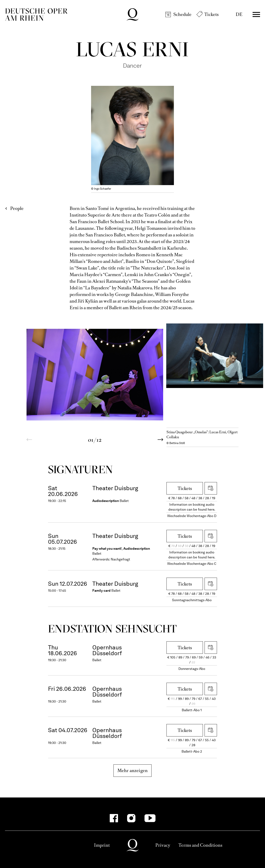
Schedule (182, 14)
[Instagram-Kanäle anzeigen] (131, 818)
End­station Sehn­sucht (112, 629)
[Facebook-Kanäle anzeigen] (114, 818)
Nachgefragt (120, 559)
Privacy (163, 845)
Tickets (211, 14)
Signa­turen (80, 469)
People (17, 208)
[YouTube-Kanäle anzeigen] (150, 818)
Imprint (102, 845)
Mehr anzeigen (133, 770)
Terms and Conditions (200, 845)
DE (239, 14)
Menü (256, 14)
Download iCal (211, 488)
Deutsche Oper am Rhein (36, 14)
